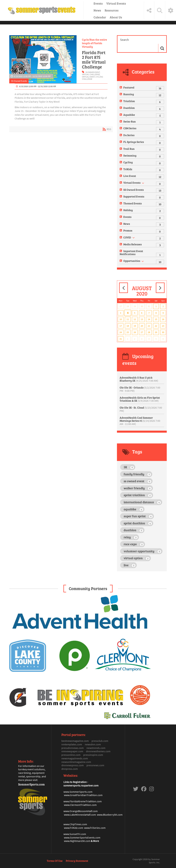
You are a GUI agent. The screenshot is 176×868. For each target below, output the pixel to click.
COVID (127, 237)
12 (135, 319)
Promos (128, 230)
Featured (129, 87)
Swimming (130, 155)
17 (121, 326)
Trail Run (129, 149)
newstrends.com (96, 748)
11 (128, 319)
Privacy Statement (77, 861)
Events (98, 3)
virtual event (88, 77)
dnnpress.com (70, 769)
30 (142, 306)
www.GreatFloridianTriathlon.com (83, 795)
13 (142, 319)
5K (129, 467)
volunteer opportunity (143, 551)
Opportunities (132, 261)
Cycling (128, 162)
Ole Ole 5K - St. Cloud (141, 409)
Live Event (130, 176)
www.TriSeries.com (95, 828)
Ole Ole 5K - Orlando (140, 389)
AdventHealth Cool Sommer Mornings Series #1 (140, 421)
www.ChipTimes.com (75, 824)
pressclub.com (100, 741)
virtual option (137, 558)
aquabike (134, 509)
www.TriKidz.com (74, 828)
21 (149, 326)
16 (163, 319)
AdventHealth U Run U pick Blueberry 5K (139, 379)
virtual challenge (91, 74)
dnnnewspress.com (73, 765)
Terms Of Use (55, 861)
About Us (116, 17)
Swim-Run (130, 121)
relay (131, 537)
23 (163, 326)
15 (156, 319)
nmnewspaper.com (72, 751)
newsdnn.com (93, 744)
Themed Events (133, 203)
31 (149, 306)
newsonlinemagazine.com (76, 762)
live (130, 565)
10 (121, 319)
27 (121, 306)
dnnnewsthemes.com (98, 751)
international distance (143, 502)
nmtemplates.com (72, 744)
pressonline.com (71, 755)
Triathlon (129, 101)
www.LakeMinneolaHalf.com (80, 815)
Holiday (128, 210)
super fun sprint (138, 516)
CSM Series (130, 128)
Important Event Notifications (131, 252)
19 (135, 326)
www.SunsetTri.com (75, 834)
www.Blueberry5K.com (110, 815)
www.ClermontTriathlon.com (80, 805)
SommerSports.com (31, 784)
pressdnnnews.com (73, 748)
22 (156, 326)
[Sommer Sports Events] (42, 10)
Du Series (129, 135)
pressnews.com (95, 765)
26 (135, 332)
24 (121, 332)
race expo (134, 544)
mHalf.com (92, 811)
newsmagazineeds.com (75, 758)
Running (129, 94)
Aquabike (129, 115)
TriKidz (128, 169)
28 (128, 306)
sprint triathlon (138, 495)
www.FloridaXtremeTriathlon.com (83, 801)
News (97, 10)
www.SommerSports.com (78, 792)
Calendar (100, 17)
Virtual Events (116, 3)
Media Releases (133, 244)
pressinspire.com (93, 755)
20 (142, 326)
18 (128, 326)
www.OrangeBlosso (74, 811)
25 (128, 332)
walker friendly (138, 488)
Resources (112, 10)
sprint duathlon (138, 523)
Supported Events (134, 196)
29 (135, 306)
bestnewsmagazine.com (75, 741)
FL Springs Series (134, 142)
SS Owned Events (19, 81)
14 (149, 319)
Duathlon (129, 108)
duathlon (134, 530)
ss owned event (93, 72)
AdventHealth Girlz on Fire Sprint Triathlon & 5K (140, 399)
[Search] (138, 40)
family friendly (138, 474)
